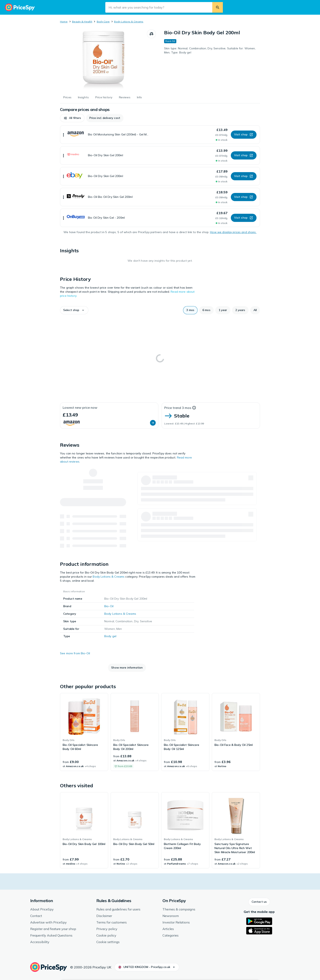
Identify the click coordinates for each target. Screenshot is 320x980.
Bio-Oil (109, 606)
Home (64, 22)
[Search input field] (159, 7)
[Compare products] (151, 34)
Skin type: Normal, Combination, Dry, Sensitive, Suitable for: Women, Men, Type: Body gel (210, 50)
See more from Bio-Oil (75, 653)
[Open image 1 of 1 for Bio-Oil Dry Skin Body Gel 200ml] (103, 60)
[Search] (218, 7)
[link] (84, 732)
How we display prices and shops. (233, 232)
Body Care (103, 22)
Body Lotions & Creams (129, 22)
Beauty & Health (82, 22)
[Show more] (63, 135)
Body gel (110, 636)
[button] (72, 118)
